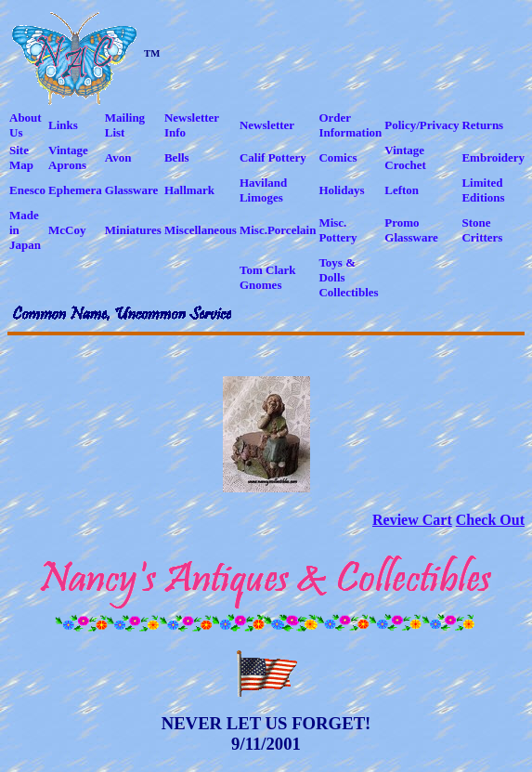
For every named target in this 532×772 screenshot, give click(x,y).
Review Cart (412, 520)
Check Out (490, 520)
